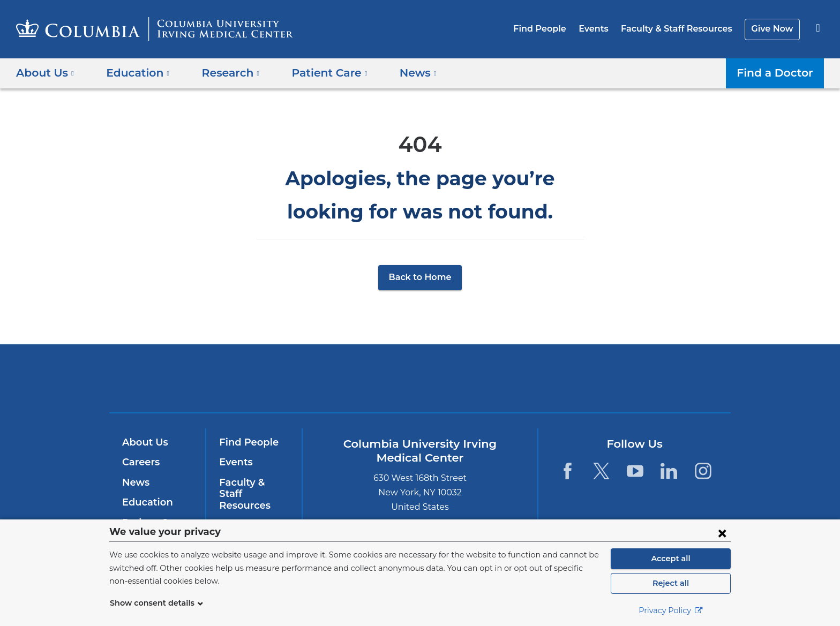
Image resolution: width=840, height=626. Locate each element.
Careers (140, 462)
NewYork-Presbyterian (497, 385)
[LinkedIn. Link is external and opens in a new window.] (669, 471)
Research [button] (223, 73)
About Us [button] (45, 73)
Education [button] (134, 73)
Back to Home (420, 277)
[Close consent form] (722, 533)
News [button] (402, 73)
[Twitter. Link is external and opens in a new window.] (601, 471)
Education (145, 502)
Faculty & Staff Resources (681, 29)
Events (602, 29)
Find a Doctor (778, 73)
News (135, 482)
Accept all (671, 559)
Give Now (773, 29)
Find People (551, 29)
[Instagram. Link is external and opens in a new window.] (703, 471)
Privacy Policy (671, 610)
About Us (144, 442)
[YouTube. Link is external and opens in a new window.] (635, 471)
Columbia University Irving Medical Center (352, 378)
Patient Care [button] (317, 73)
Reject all (670, 583)
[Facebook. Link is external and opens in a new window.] (567, 471)
